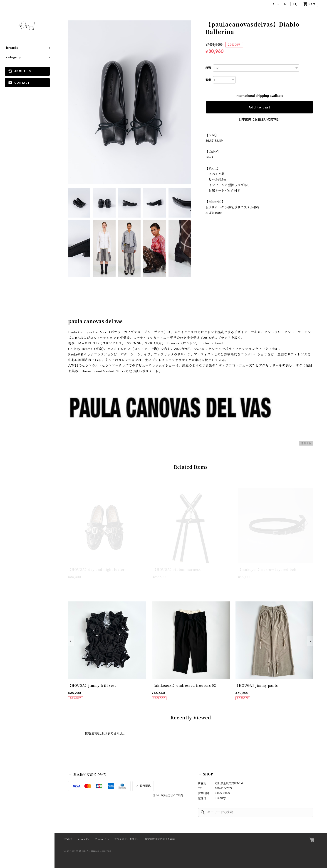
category (14, 57)
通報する (306, 443)
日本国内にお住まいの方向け (259, 119)
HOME (68, 839)
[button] (71, 641)
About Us (280, 4)
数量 (208, 80)
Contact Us (102, 839)
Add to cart (259, 107)
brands (12, 48)
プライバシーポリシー (127, 839)
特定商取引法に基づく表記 (160, 839)
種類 (208, 68)
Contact (22, 83)
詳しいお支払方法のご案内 (168, 796)
